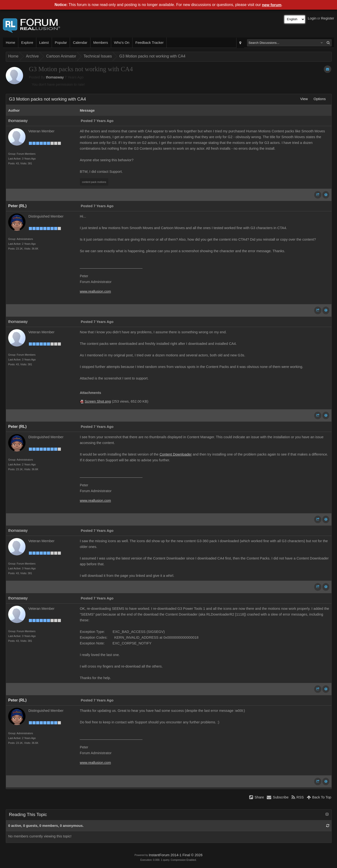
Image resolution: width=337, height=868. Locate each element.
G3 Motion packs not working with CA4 (152, 56)
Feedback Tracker (149, 43)
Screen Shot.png (98, 401)
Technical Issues (98, 56)
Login (312, 18)
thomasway (55, 77)
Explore (27, 43)
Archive (32, 56)
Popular (61, 43)
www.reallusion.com (95, 291)
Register (327, 18)
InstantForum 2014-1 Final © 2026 (175, 855)
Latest (44, 43)
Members (101, 43)
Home (10, 43)
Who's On (122, 43)
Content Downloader (176, 454)
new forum (272, 5)
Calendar (80, 43)
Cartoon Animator (61, 56)
